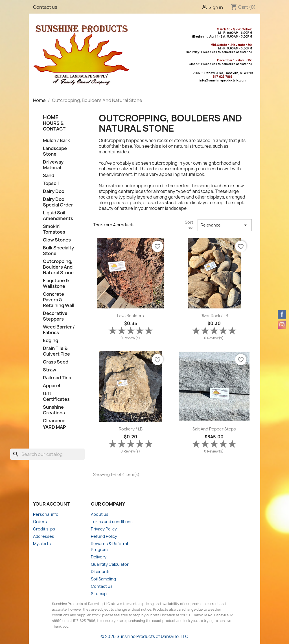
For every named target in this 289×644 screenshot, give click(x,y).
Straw (50, 370)
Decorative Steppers (55, 316)
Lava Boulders (131, 316)
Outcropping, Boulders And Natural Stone (58, 267)
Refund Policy (104, 536)
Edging (51, 341)
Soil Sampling (103, 579)
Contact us (45, 7)
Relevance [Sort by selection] (225, 225)
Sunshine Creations (54, 410)
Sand (49, 176)
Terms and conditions (112, 522)
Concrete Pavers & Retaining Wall (59, 300)
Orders (40, 522)
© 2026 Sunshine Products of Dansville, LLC (144, 637)
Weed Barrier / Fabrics (59, 330)
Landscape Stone (55, 151)
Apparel (52, 386)
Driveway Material (53, 165)
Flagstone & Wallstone (56, 283)
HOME (51, 117)
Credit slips (44, 529)
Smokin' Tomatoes (54, 229)
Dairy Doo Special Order (58, 202)
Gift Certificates (56, 396)
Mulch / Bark (56, 141)
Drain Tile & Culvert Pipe (56, 351)
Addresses (44, 536)
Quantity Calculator (110, 564)
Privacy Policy (104, 529)
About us (100, 514)
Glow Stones (57, 240)
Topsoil (51, 183)
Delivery (99, 557)
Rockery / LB (131, 429)
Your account (51, 504)
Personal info (46, 514)
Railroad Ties (57, 378)
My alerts (42, 544)
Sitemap (99, 594)
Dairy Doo (54, 191)
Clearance (54, 421)
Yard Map (54, 427)
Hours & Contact (54, 126)
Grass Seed (56, 362)
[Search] (47, 454)
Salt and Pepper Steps (214, 429)
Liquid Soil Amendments (58, 216)
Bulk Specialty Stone (58, 251)
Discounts (101, 572)
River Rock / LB (214, 316)
